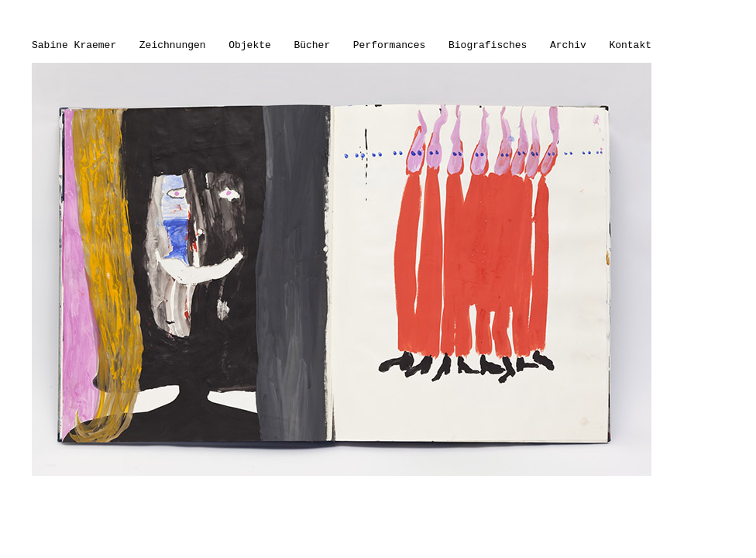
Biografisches (488, 45)
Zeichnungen (173, 45)
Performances (390, 45)
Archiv (568, 45)
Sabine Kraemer (74, 45)
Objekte (250, 45)
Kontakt (630, 45)
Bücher (312, 45)
